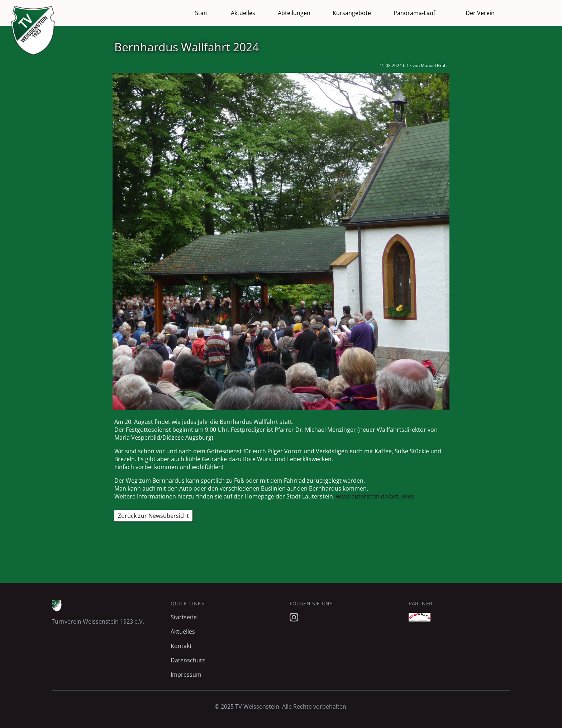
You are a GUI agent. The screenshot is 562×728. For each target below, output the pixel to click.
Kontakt (181, 646)
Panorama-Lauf (414, 13)
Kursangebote (352, 13)
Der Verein (480, 13)
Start (202, 13)
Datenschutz (188, 660)
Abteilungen (294, 13)
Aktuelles (243, 13)
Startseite (184, 617)
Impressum (186, 675)
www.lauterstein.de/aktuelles (375, 496)
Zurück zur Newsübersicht (153, 516)
